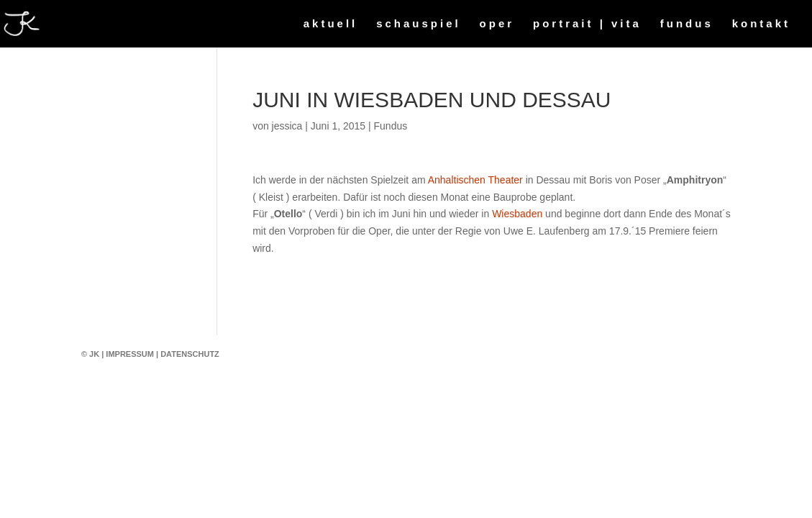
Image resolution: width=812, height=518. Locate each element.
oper (497, 24)
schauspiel (419, 24)
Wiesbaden (517, 214)
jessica (287, 126)
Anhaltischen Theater (475, 180)
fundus (687, 24)
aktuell (331, 24)
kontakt (761, 24)
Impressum (130, 354)
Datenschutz (190, 354)
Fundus (391, 126)
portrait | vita (587, 24)
